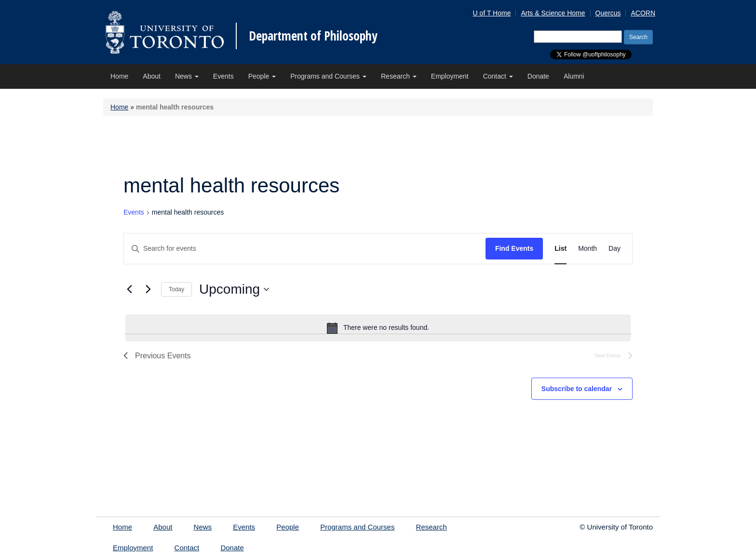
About (152, 76)
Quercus (608, 13)
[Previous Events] (129, 289)
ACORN (643, 13)
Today (176, 289)
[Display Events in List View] (560, 249)
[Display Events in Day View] (614, 249)
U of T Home (492, 13)
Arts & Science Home (553, 13)
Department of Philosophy (313, 36)
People (262, 76)
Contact (498, 76)
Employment (450, 76)
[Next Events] (148, 289)
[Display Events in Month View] (587, 249)
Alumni (574, 76)
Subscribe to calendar (577, 389)
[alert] (378, 328)
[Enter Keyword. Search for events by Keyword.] (305, 249)
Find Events (514, 248)
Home (119, 76)
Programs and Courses (328, 76)
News (187, 76)
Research (399, 76)
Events (223, 76)
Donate (538, 76)
